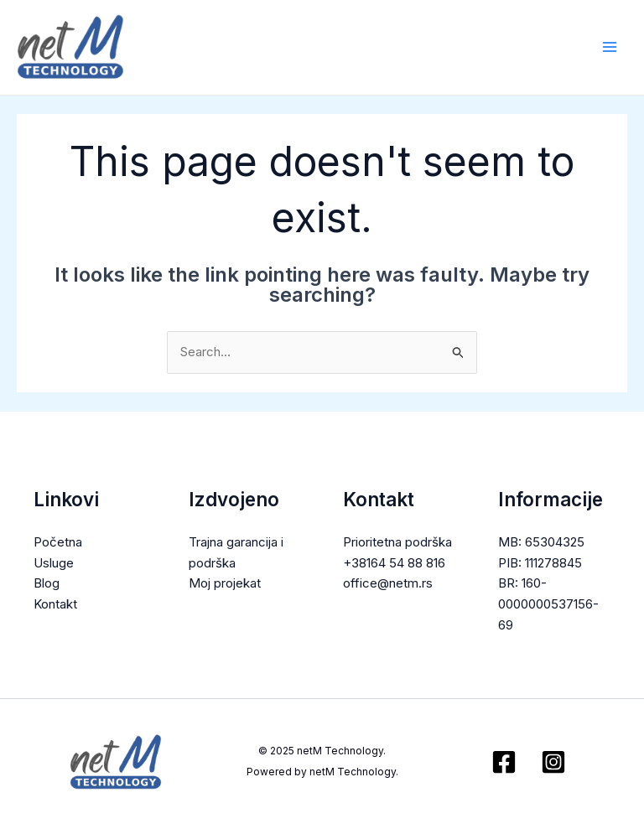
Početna (58, 542)
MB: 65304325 (541, 542)
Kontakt (55, 605)
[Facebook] (504, 763)
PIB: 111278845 (540, 563)
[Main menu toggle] (610, 47)
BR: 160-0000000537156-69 (548, 605)
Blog (47, 584)
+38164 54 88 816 (394, 563)
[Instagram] (553, 763)
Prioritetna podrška (397, 542)
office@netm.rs (388, 584)
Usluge (54, 563)
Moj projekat (225, 584)
